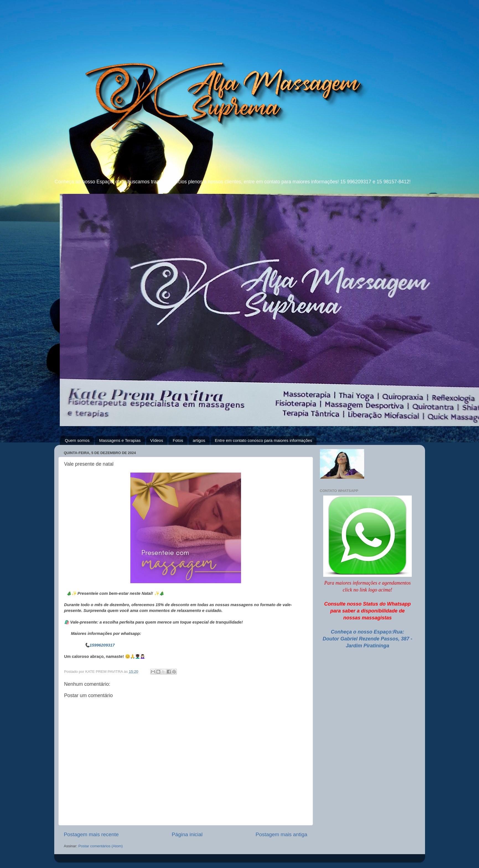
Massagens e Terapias (120, 440)
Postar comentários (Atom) (101, 846)
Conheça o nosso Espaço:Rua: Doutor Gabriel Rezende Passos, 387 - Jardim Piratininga (367, 639)
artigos (199, 440)
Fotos (178, 440)
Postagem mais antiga (282, 834)
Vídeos (157, 440)
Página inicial (187, 834)
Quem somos (77, 440)
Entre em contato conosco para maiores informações (263, 440)
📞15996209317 (100, 645)
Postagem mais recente (91, 834)
